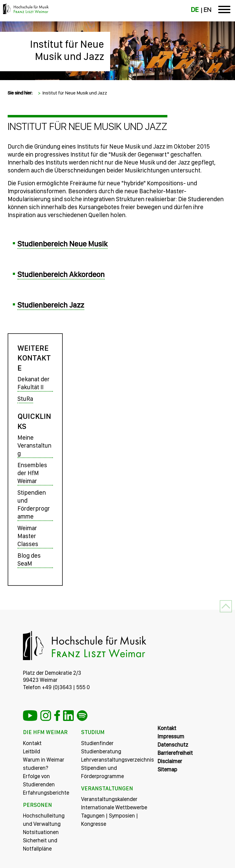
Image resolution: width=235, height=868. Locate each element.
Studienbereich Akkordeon (61, 274)
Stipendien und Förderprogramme (34, 504)
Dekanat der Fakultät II (34, 383)
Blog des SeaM (29, 560)
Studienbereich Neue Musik (62, 244)
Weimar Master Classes (28, 536)
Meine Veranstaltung (34, 445)
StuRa (25, 399)
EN (207, 10)
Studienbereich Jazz (51, 305)
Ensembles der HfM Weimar (32, 473)
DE (195, 10)
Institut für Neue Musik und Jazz (67, 50)
